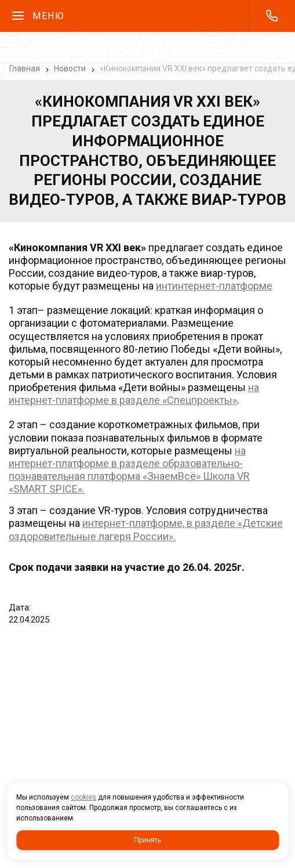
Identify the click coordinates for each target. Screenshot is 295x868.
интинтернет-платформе (214, 286)
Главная (25, 68)
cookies (83, 797)
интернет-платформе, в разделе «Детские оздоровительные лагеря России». (146, 529)
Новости (70, 68)
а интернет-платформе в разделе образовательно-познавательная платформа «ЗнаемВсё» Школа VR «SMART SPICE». (129, 470)
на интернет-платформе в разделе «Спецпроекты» (134, 394)
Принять (147, 840)
